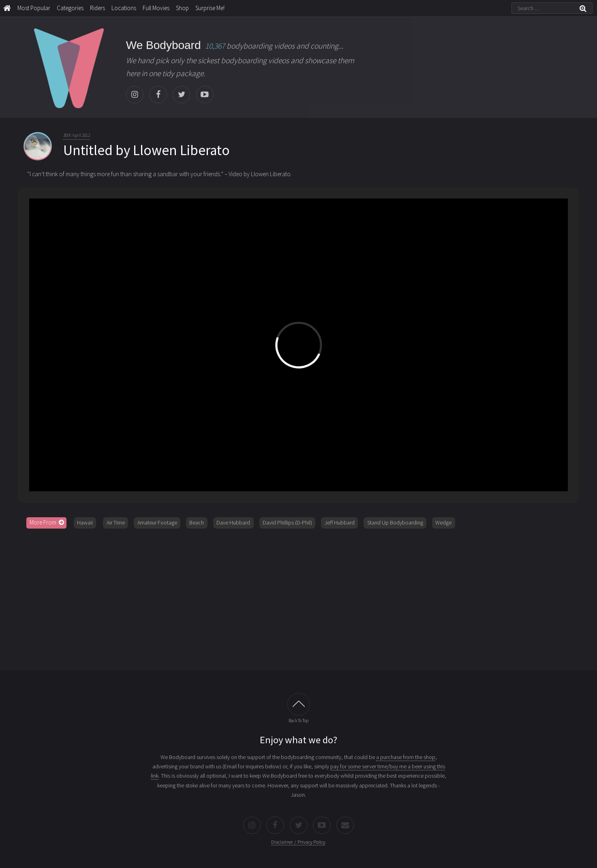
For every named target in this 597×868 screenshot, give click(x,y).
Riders (97, 8)
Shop (182, 8)
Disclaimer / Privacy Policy (298, 842)
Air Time (116, 523)
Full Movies (156, 8)
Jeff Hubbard (340, 523)
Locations (124, 8)
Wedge (443, 523)
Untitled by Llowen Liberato (147, 150)
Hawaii (85, 523)
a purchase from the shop (406, 757)
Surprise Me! (210, 8)
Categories (70, 8)
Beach (197, 523)
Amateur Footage (157, 523)
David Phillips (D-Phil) (287, 523)
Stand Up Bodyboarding (395, 523)
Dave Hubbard (233, 523)
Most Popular (34, 8)
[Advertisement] (299, 597)
